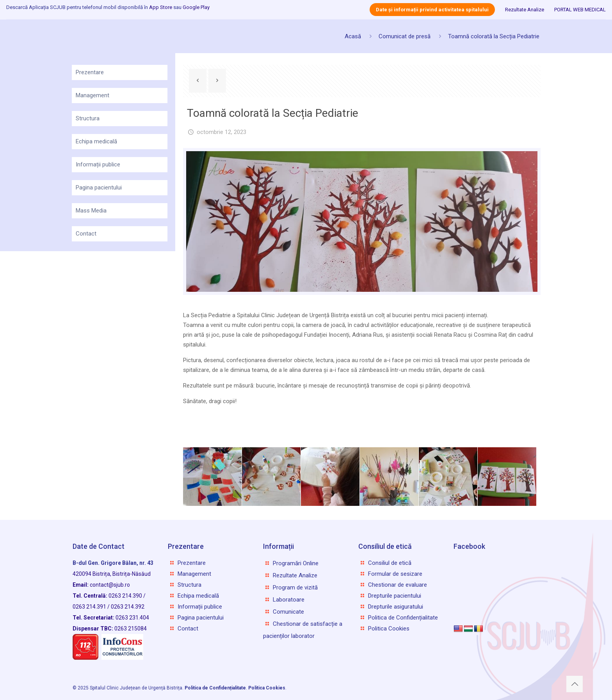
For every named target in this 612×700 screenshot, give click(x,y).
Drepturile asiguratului (396, 607)
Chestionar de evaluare (398, 585)
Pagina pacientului (99, 187)
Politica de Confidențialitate (403, 618)
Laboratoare (289, 600)
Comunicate (288, 612)
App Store (161, 7)
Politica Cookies (389, 629)
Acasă (353, 36)
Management (93, 95)
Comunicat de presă (405, 36)
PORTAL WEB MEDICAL (580, 10)
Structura (88, 118)
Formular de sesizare (395, 574)
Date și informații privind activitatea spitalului (432, 10)
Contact (86, 234)
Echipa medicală (96, 141)
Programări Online (296, 563)
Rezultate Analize (525, 10)
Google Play (196, 7)
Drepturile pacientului (395, 596)
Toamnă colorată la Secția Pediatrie (494, 36)
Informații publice (98, 164)
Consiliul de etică (390, 563)
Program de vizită (295, 587)
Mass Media (91, 211)
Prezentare (90, 72)
